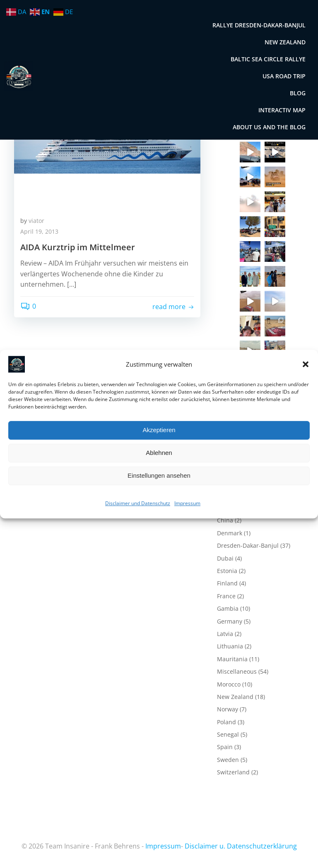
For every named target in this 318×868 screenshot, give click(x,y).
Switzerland (233, 772)
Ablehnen (159, 453)
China (225, 520)
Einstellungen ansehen (159, 475)
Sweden (228, 760)
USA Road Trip (284, 76)
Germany (230, 621)
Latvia (225, 634)
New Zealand (285, 42)
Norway (228, 709)
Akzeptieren (159, 430)
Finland (227, 583)
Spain (225, 747)
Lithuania (230, 646)
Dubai (225, 558)
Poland (226, 722)
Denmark (230, 533)
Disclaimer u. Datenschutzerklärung (241, 846)
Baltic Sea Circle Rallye (268, 59)
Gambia (228, 608)
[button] (306, 364)
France (226, 596)
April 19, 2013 (39, 231)
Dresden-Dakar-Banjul (248, 545)
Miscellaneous (237, 671)
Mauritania (232, 659)
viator (36, 221)
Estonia (227, 571)
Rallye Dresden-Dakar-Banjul (259, 25)
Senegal (228, 734)
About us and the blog (269, 127)
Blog (298, 93)
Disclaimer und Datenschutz (138, 503)
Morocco (229, 684)
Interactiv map (282, 110)
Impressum (187, 503)
